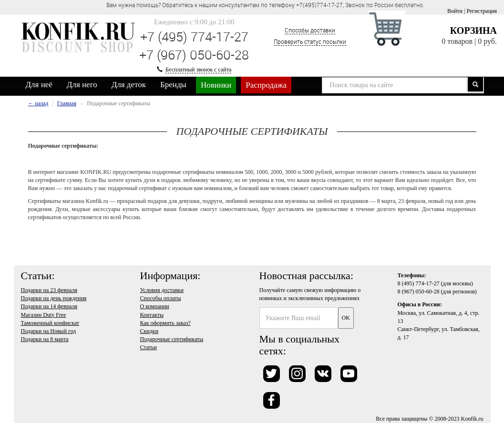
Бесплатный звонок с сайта (198, 70)
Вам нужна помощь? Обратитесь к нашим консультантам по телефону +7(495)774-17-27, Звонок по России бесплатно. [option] (265, 5)
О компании (155, 306)
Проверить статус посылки (310, 41)
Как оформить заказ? (165, 323)
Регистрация (482, 11)
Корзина (473, 30)
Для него (82, 85)
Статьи (149, 347)
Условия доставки (162, 290)
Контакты (152, 315)
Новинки (216, 85)
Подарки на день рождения (54, 298)
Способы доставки (310, 30)
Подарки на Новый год (49, 331)
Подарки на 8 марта (45, 339)
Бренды (173, 85)
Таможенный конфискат (50, 323)
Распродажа (266, 85)
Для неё (39, 85)
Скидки (149, 331)
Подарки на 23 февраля (49, 290)
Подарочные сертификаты (172, 339)
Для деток (129, 85)
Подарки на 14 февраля (49, 306)
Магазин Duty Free (44, 315)
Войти (455, 11)
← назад (38, 103)
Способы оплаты (161, 298)
